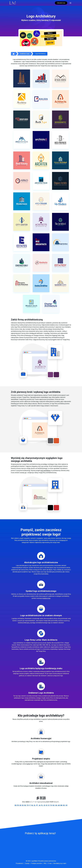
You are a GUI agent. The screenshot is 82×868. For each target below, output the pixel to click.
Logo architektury (40, 54)
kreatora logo (46, 598)
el (35, 805)
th (51, 805)
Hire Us (50, 43)
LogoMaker (34, 861)
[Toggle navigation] (70, 3)
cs (44, 805)
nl (32, 805)
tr (28, 805)
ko (54, 805)
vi (49, 805)
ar (59, 805)
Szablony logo (25, 54)
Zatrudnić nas (61, 3)
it (30, 805)
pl (42, 805)
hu (56, 805)
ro (64, 805)
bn (61, 805)
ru (25, 805)
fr (18, 805)
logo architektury (46, 471)
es (23, 805)
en (16, 805)
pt (37, 805)
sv (66, 805)
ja (40, 805)
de (20, 805)
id (47, 805)
